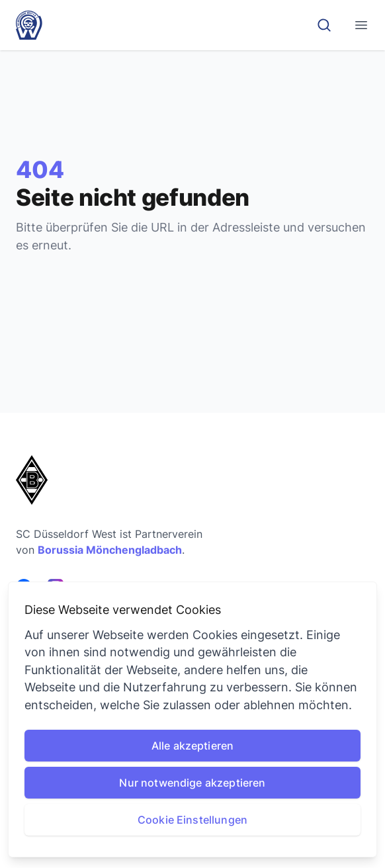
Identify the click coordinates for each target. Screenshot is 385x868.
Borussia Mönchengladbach (110, 550)
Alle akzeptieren (193, 746)
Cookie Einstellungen (192, 820)
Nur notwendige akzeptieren (192, 783)
